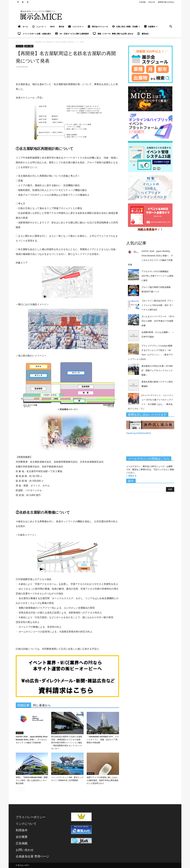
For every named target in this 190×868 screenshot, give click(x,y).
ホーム (18, 42)
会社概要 (22, 837)
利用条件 (22, 830)
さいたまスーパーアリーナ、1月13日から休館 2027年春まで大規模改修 (158, 321)
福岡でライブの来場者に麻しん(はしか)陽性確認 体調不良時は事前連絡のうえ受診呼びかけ (102, 780)
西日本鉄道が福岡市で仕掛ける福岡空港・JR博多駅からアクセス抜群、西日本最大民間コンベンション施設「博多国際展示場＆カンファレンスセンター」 (67, 743)
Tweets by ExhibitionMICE (139, 433)
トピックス (76, 27)
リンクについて (26, 824)
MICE (52, 27)
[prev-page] (18, 789)
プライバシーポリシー (31, 817)
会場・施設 (29, 46)
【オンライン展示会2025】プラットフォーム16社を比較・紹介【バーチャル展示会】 (157, 305)
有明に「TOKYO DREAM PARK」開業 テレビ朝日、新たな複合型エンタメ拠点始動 (33, 780)
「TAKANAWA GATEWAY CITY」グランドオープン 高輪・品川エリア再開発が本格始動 (103, 740)
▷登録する (131, 476)
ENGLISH (152, 2)
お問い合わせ (25, 850)
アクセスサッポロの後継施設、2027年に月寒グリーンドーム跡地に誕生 (157, 276)
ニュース (39, 27)
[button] (171, 27)
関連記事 (23, 705)
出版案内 (151, 27)
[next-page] (22, 789)
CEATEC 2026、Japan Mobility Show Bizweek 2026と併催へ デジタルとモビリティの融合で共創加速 (32, 740)
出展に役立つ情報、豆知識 (126, 27)
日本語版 (142, 2)
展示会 (61, 27)
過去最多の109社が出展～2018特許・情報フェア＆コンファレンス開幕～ (157, 370)
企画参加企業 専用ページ (32, 856)
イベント (20, 733)
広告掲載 (22, 843)
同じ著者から (42, 705)
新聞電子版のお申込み (166, 2)
